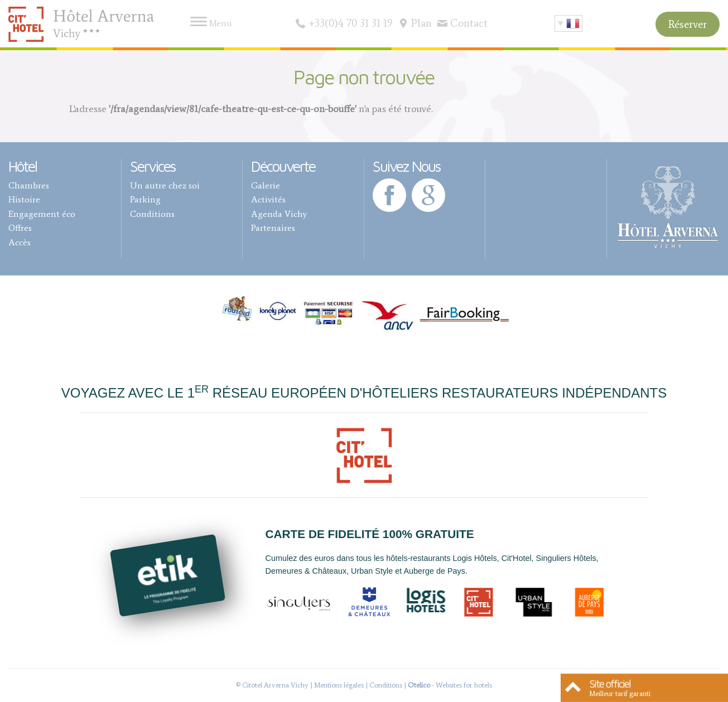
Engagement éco (42, 214)
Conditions (152, 214)
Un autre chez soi (165, 185)
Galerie (266, 185)
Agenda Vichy (279, 214)
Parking (145, 199)
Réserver (688, 24)
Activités (268, 199)
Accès (20, 242)
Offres (20, 228)
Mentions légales (339, 685)
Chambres (29, 185)
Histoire (24, 199)
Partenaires (273, 228)
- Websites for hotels (450, 685)
